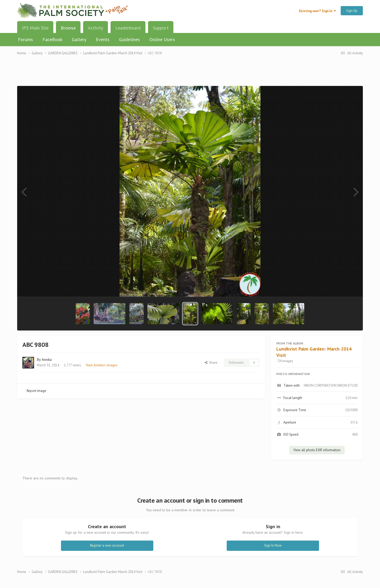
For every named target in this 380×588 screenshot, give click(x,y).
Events (103, 39)
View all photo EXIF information (317, 450)
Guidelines (129, 39)
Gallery (79, 39)
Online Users (162, 39)
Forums (25, 39)
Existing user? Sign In (317, 11)
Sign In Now (273, 545)
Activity (96, 28)
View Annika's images (102, 365)
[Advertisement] (190, 74)
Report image (36, 391)
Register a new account (107, 545)
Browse (68, 30)
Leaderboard (128, 28)
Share (211, 363)
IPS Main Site (35, 28)
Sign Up (352, 11)
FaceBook (52, 39)
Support (161, 28)
